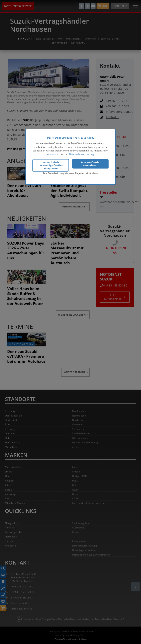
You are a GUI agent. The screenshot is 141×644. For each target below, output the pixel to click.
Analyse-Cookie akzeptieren (90, 163)
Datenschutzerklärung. (82, 154)
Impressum (53, 154)
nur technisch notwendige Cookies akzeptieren (51, 165)
